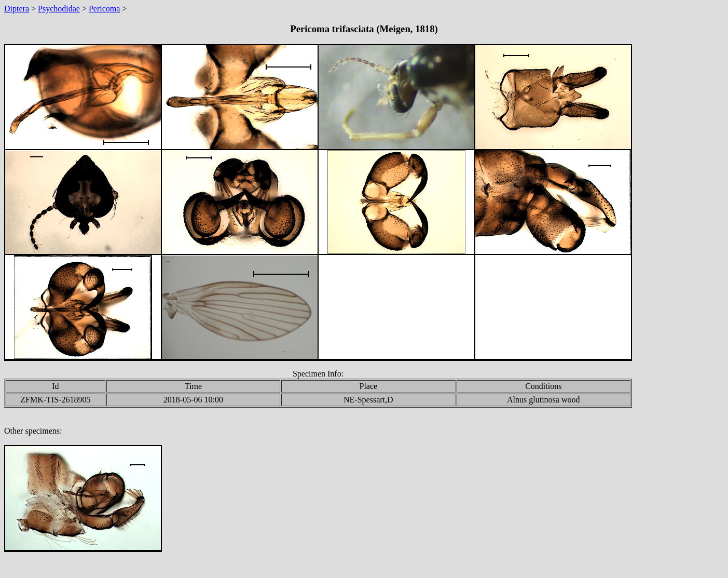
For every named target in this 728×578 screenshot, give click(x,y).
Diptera (17, 9)
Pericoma (104, 9)
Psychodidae (59, 9)
